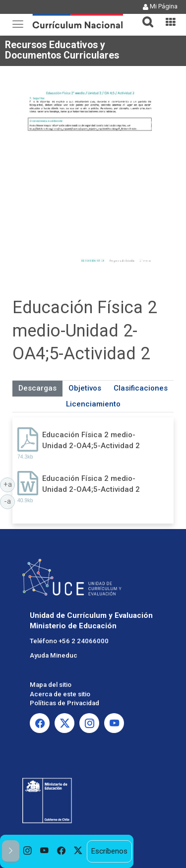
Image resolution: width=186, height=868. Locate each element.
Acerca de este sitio (60, 694)
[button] (144, 16)
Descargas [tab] (37, 388)
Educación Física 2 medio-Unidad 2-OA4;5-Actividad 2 (91, 440)
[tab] (144, 16)
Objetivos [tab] (85, 388)
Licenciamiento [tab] (93, 404)
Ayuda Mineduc (54, 655)
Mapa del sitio (51, 685)
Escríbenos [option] (109, 851)
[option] (28, 851)
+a (9, 484)
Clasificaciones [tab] (141, 388)
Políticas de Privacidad (64, 703)
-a (9, 501)
